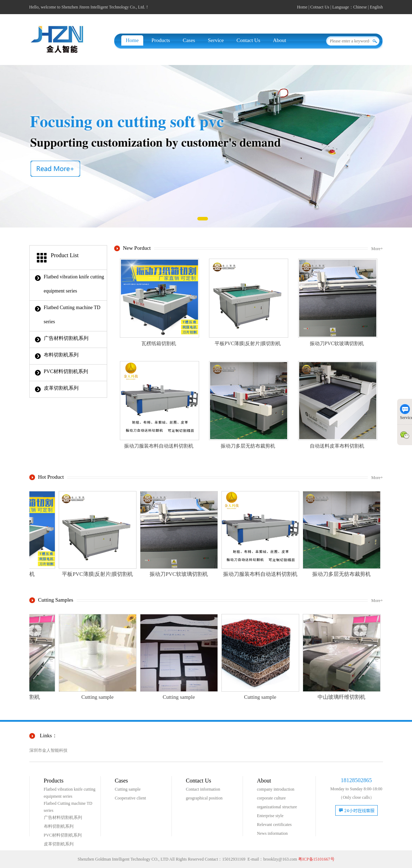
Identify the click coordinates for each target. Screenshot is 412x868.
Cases (189, 40)
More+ (377, 249)
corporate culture (272, 798)
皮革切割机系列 (61, 388)
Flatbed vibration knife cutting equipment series (74, 284)
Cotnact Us (320, 7)
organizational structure (277, 807)
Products (161, 40)
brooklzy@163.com (280, 859)
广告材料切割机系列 (66, 338)
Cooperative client (130, 798)
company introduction (276, 789)
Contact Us (248, 40)
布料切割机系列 (61, 355)
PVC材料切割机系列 (66, 371)
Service (216, 40)
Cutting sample (128, 789)
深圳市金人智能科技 (48, 750)
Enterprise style (270, 816)
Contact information (203, 789)
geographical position (204, 798)
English (376, 7)
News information (272, 833)
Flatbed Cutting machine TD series (72, 315)
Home (302, 7)
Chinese (360, 7)
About (280, 40)
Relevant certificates (274, 825)
